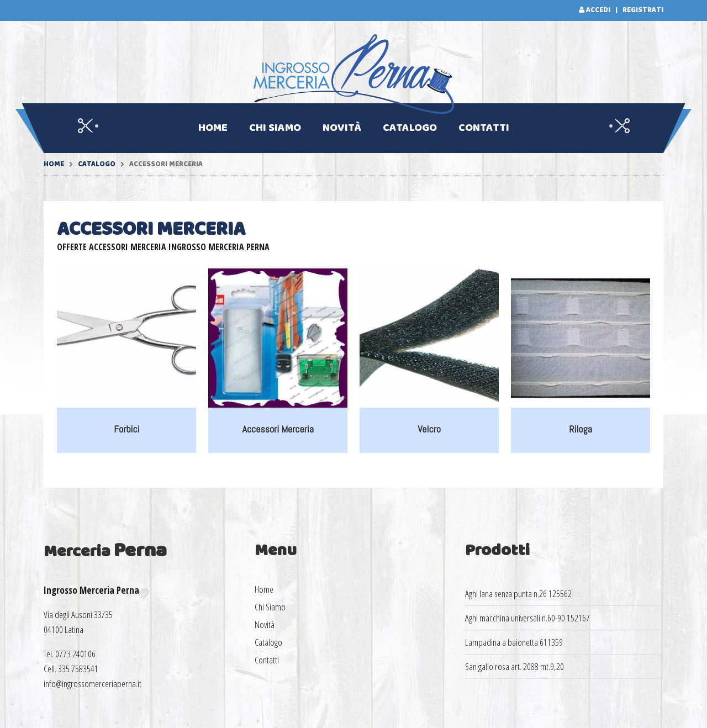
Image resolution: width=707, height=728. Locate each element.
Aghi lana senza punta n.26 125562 (518, 594)
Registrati (643, 10)
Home (213, 128)
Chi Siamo (275, 128)
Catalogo (410, 128)
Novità (342, 128)
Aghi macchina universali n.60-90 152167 (527, 618)
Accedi (598, 10)
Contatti (484, 128)
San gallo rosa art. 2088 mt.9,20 (515, 666)
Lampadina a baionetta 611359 (514, 642)
